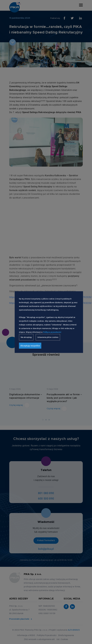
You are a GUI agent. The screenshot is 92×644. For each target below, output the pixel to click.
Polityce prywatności (52, 332)
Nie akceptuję (26, 337)
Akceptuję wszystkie (30, 346)
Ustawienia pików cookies (48, 337)
